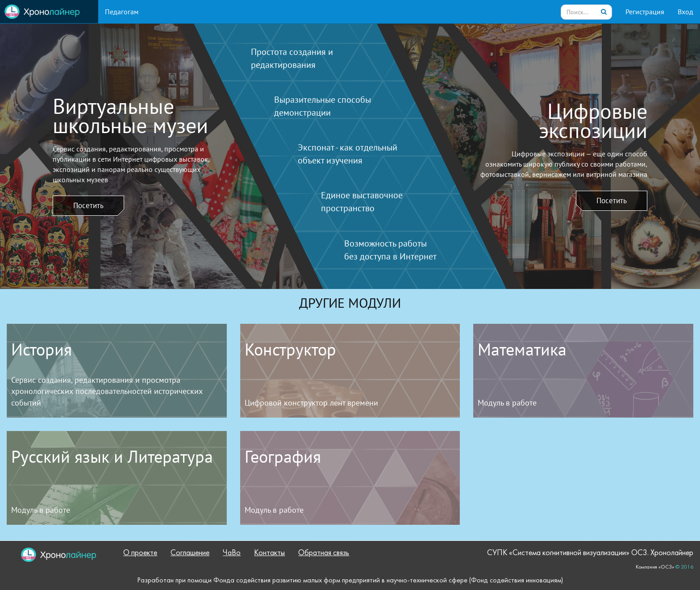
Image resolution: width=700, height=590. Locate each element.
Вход (685, 12)
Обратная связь (324, 553)
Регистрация (645, 12)
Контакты (269, 553)
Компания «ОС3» (655, 567)
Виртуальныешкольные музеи (130, 116)
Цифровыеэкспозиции (593, 121)
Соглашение (190, 553)
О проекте (140, 553)
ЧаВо (232, 553)
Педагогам (122, 12)
